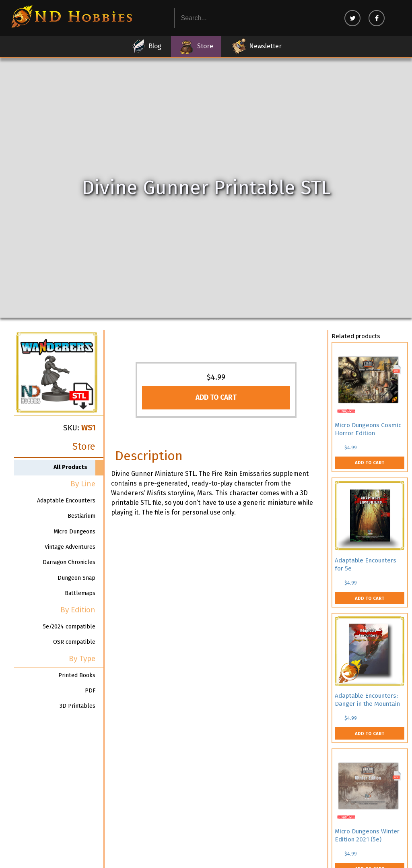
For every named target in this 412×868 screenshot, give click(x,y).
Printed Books (77, 675)
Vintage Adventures (70, 547)
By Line (83, 484)
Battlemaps (80, 593)
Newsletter (256, 46)
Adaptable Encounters (66, 501)
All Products (70, 467)
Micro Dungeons (74, 532)
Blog (146, 46)
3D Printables (77, 706)
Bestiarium (81, 516)
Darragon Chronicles (69, 562)
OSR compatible (74, 642)
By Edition (78, 610)
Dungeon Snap (76, 578)
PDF (90, 691)
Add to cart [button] (216, 398)
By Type (82, 658)
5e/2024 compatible (69, 627)
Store (196, 46)
